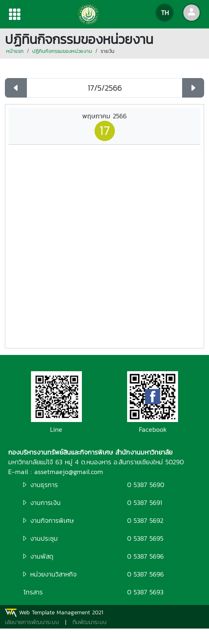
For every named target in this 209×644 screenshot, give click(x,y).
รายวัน (108, 51)
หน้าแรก (15, 51)
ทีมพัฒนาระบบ (90, 622)
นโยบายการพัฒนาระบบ (32, 622)
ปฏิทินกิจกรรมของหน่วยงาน (62, 51)
